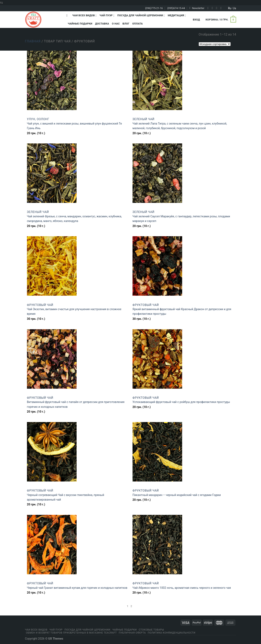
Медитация (177, 16)
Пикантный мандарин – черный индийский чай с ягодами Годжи (177, 495)
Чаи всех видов (84, 16)
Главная (33, 41)
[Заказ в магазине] (215, 44)
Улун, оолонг (38, 119)
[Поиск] (68, 15)
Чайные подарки (80, 24)
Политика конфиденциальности (172, 633)
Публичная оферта (132, 633)
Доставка (102, 24)
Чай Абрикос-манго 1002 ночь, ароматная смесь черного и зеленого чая (182, 588)
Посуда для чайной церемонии (141, 16)
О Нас (116, 24)
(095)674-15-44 (176, 8)
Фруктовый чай (40, 305)
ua (234, 8)
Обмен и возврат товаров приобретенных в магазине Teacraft (71, 633)
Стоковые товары (151, 630)
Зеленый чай (143, 119)
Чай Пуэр (107, 16)
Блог (126, 24)
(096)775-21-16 (154, 8)
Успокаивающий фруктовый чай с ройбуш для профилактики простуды (181, 402)
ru (230, 8)
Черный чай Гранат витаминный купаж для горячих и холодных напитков (77, 588)
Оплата (138, 24)
